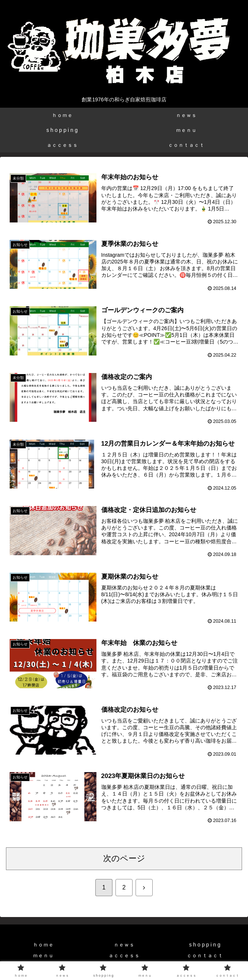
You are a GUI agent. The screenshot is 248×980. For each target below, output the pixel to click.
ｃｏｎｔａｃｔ (205, 956)
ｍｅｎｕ (43, 956)
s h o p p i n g (205, 945)
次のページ (124, 859)
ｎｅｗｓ (124, 945)
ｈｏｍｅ (43, 945)
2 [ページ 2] (124, 888)
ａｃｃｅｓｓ (124, 956)
